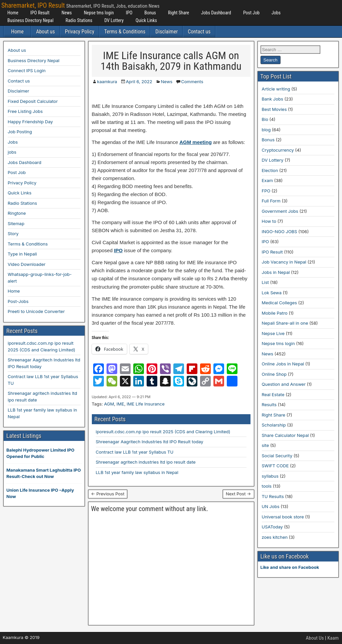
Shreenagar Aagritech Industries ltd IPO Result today (150, 442)
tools (267, 486)
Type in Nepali (22, 254)
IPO (129, 13)
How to (269, 221)
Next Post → (238, 494)
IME (120, 404)
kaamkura (107, 82)
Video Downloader (27, 264)
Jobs (276, 13)
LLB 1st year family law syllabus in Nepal (137, 472)
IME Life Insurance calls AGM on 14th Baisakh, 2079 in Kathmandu (171, 61)
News (67, 13)
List (266, 282)
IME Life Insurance (145, 404)
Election (270, 170)
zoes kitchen (275, 537)
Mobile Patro (275, 313)
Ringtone (17, 213)
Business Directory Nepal (30, 20)
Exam (268, 180)
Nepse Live (273, 333)
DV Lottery (114, 20)
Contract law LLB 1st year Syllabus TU (135, 452)
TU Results (273, 496)
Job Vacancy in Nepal (284, 262)
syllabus (270, 476)
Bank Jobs (273, 99)
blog (266, 130)
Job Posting (20, 132)
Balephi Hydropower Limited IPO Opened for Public (40, 453)
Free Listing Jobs (25, 111)
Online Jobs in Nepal (283, 364)
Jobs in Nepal (276, 272)
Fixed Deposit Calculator (33, 101)
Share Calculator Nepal (285, 435)
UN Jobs (271, 506)
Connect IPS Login (27, 70)
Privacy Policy (79, 32)
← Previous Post (108, 494)
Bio (265, 119)
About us (45, 32)
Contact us (199, 32)
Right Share (179, 13)
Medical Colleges (280, 303)
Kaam (333, 638)
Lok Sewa (272, 293)
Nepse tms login (99, 13)
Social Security (277, 456)
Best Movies (274, 109)
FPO (266, 191)
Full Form (271, 201)
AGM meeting (196, 142)
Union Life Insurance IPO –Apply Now (40, 493)
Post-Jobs (18, 301)
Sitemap (16, 223)
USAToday (272, 527)
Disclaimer (166, 32)
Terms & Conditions (125, 32)
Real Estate (273, 394)
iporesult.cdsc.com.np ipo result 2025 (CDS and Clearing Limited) (163, 432)
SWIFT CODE (275, 466)
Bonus (150, 13)
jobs (12, 152)
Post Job (251, 13)
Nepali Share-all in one (285, 323)
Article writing (276, 89)
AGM (109, 404)
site (266, 445)
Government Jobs (280, 211)
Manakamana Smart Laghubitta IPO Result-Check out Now (44, 473)
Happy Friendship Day (30, 122)
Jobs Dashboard (216, 13)
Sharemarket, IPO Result (33, 5)
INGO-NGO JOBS (280, 231)
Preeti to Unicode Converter (36, 311)
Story (13, 233)
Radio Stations (79, 20)
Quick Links (146, 20)
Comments (192, 82)
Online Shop (274, 374)
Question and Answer (284, 384)
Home (13, 13)
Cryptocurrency (278, 150)
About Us (315, 638)
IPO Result (40, 13)
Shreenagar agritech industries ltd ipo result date (146, 462)
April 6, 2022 (139, 82)
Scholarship (274, 425)
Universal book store (283, 517)
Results (269, 405)
